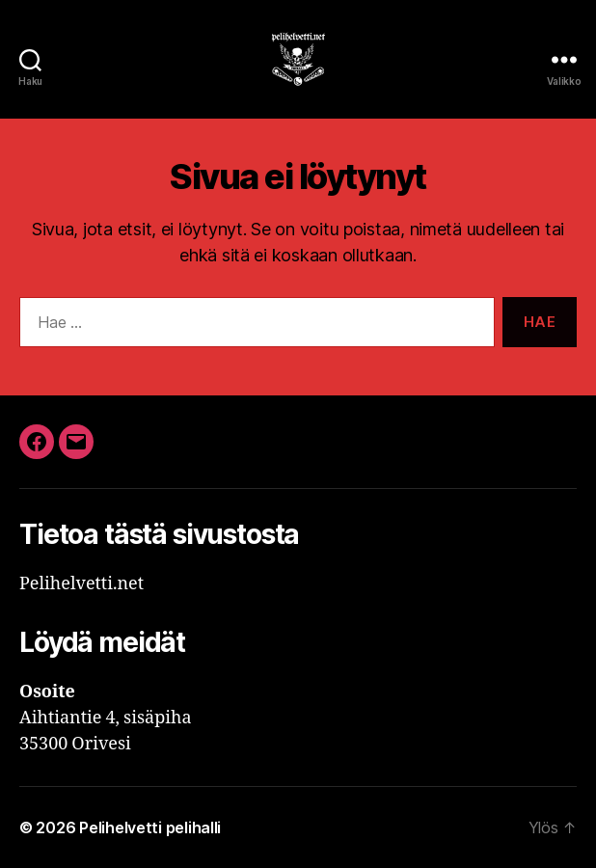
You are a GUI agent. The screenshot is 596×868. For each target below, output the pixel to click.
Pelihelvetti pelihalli (150, 827)
